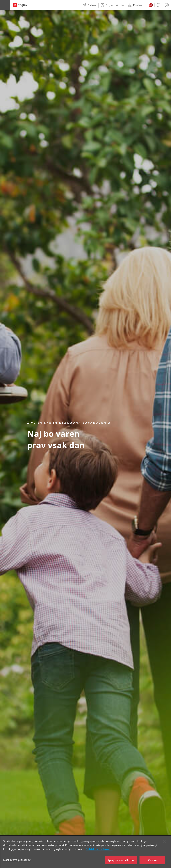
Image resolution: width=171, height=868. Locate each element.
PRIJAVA (166, 5)
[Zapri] (164, 849)
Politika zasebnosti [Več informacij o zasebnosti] (99, 856)
